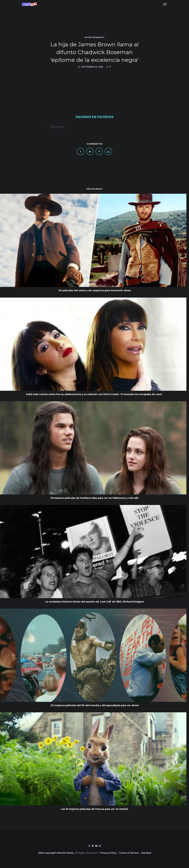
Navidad (146, 853)
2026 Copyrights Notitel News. (56, 853)
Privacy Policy (108, 853)
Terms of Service (129, 853)
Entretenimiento (95, 37)
